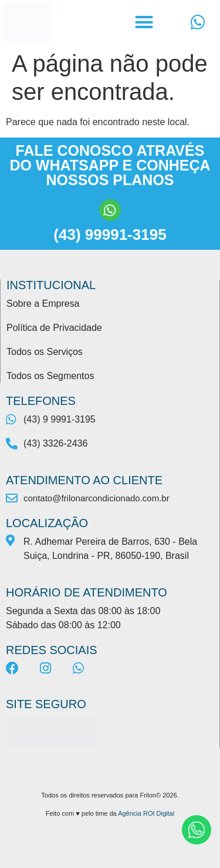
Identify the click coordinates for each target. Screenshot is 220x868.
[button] (144, 22)
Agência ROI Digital (146, 813)
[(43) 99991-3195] (110, 210)
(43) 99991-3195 (110, 234)
